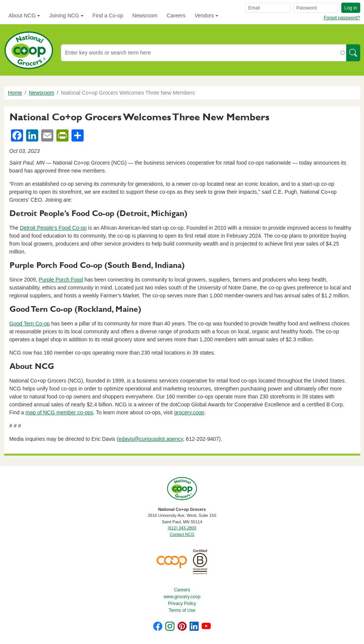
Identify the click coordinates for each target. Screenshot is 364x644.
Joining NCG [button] (64, 16)
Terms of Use (182, 610)
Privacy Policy (182, 604)
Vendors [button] (204, 16)
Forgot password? (342, 18)
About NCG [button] (22, 16)
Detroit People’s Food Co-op (53, 228)
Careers (176, 16)
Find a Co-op (108, 16)
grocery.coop (189, 412)
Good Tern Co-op (30, 324)
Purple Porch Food (61, 280)
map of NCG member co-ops (59, 412)
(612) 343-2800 (182, 528)
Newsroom (145, 16)
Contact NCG (182, 534)
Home (15, 93)
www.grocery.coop (182, 597)
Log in (351, 8)
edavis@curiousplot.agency (151, 439)
